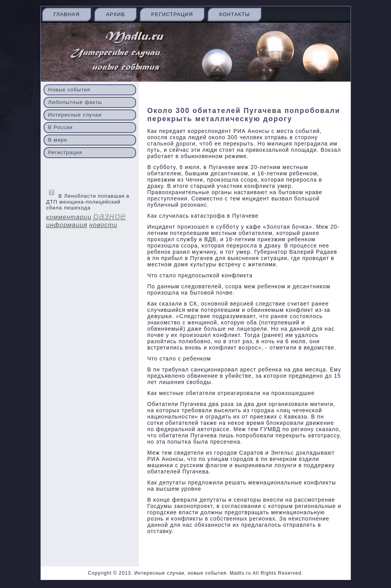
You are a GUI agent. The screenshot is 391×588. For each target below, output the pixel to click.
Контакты (235, 14)
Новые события (69, 90)
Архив (115, 14)
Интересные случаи (75, 115)
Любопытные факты (75, 102)
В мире (58, 140)
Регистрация (172, 14)
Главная (67, 14)
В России (61, 127)
